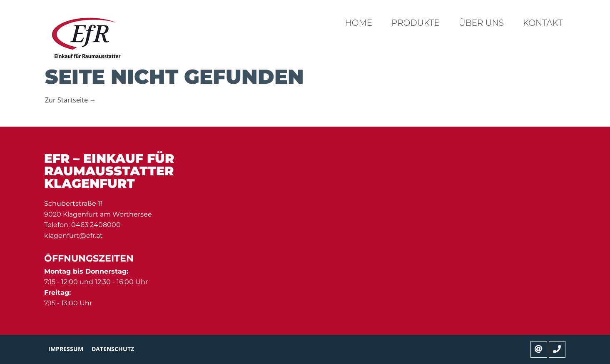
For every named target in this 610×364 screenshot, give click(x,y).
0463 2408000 (96, 225)
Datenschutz (113, 349)
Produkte (416, 23)
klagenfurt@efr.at (73, 236)
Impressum (66, 349)
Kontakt (543, 23)
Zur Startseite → (71, 100)
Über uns (481, 23)
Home (359, 23)
